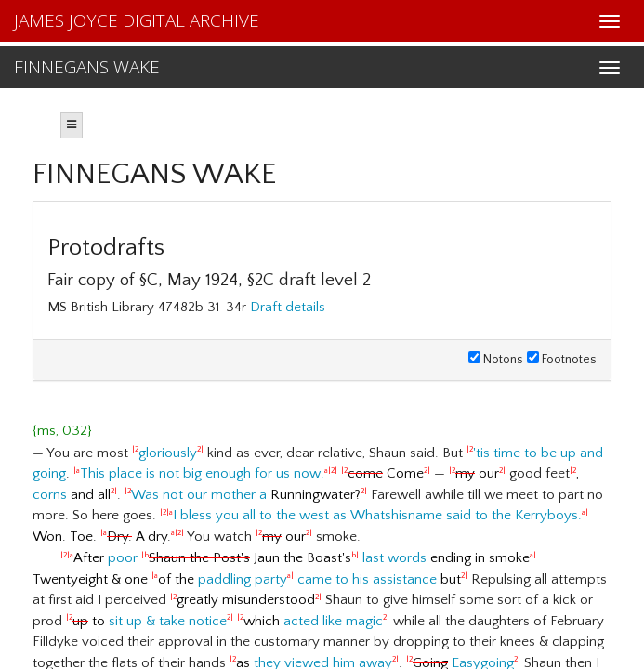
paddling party (243, 579)
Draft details (288, 307)
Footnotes (562, 360)
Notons (496, 360)
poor (123, 558)
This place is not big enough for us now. (202, 473)
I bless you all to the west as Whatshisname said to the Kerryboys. (377, 515)
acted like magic (333, 621)
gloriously (168, 453)
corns (50, 495)
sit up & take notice (168, 621)
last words (394, 558)
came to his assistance (367, 579)
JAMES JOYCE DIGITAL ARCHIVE (137, 20)
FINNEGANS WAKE (87, 67)
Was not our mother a (199, 495)
